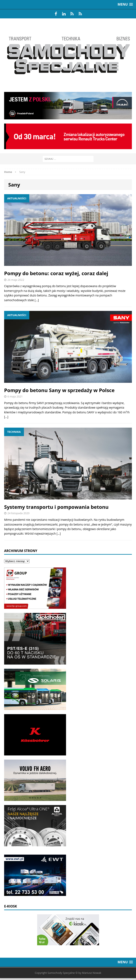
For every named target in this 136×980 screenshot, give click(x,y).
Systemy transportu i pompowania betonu (56, 507)
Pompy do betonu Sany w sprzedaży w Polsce (59, 390)
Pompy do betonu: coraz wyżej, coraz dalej (56, 273)
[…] (37, 300)
